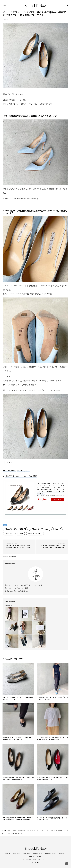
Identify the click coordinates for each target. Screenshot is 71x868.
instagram (62, 854)
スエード (58, 529)
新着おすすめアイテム (50, 854)
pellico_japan (23, 471)
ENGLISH (39, 856)
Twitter (32, 856)
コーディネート (17, 854)
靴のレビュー (27, 854)
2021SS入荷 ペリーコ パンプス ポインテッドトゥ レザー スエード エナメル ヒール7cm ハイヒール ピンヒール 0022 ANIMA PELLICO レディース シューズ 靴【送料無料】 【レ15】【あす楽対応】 (51, 488)
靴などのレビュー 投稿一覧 (16, 529)
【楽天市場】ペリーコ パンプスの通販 (21, 476)
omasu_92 (9, 605)
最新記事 (8, 854)
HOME (4, 830)
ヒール (21, 533)
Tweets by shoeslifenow (9, 556)
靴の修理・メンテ (38, 854)
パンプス (9, 533)
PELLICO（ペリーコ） (40, 529)
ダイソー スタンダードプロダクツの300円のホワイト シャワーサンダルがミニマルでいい (18, 548)
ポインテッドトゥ (36, 533)
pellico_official (10, 471)
